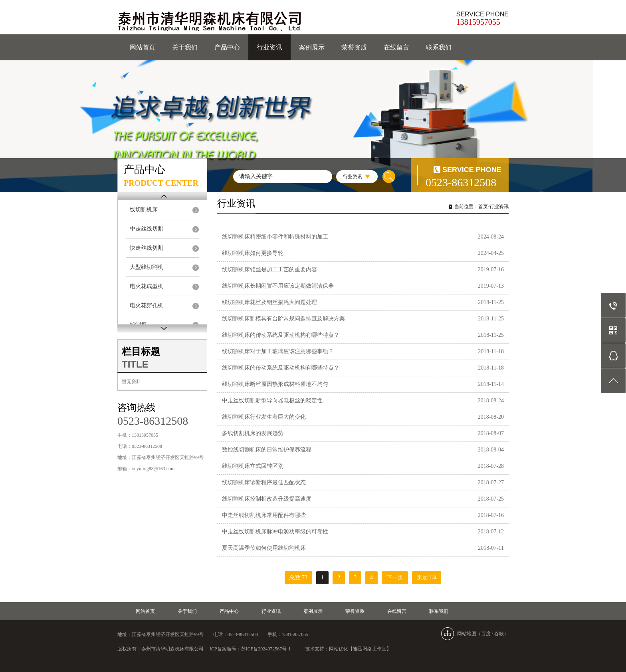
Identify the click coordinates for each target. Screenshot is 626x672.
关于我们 (185, 47)
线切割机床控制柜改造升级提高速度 (267, 499)
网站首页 (143, 47)
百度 (486, 634)
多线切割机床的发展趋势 (253, 433)
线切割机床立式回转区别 (253, 466)
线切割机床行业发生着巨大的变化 (264, 417)
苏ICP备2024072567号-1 (266, 649)
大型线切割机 (147, 267)
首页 (483, 207)
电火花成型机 (147, 286)
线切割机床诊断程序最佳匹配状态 (264, 482)
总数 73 (299, 578)
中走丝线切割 (147, 229)
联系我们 (439, 47)
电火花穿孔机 (147, 305)
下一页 (395, 578)
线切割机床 (144, 210)
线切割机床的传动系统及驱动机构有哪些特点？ (281, 335)
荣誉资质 (354, 47)
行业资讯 (269, 47)
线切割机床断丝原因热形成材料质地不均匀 (275, 384)
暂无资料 (131, 382)
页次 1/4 (427, 578)
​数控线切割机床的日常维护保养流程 (267, 450)
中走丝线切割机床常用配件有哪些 (264, 515)
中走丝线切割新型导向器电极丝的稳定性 (272, 401)
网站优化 (339, 649)
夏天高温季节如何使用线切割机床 (264, 548)
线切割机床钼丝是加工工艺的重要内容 (269, 269)
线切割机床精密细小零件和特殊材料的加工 (275, 237)
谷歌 (499, 634)
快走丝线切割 (147, 248)
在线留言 (396, 47)
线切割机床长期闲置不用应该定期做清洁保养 (278, 286)
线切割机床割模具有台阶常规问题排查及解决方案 (283, 319)
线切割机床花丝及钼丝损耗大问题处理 (269, 302)
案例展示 (312, 47)
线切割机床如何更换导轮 (253, 253)
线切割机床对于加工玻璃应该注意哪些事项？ (278, 351)
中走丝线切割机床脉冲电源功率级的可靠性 (275, 532)
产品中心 (227, 47)
